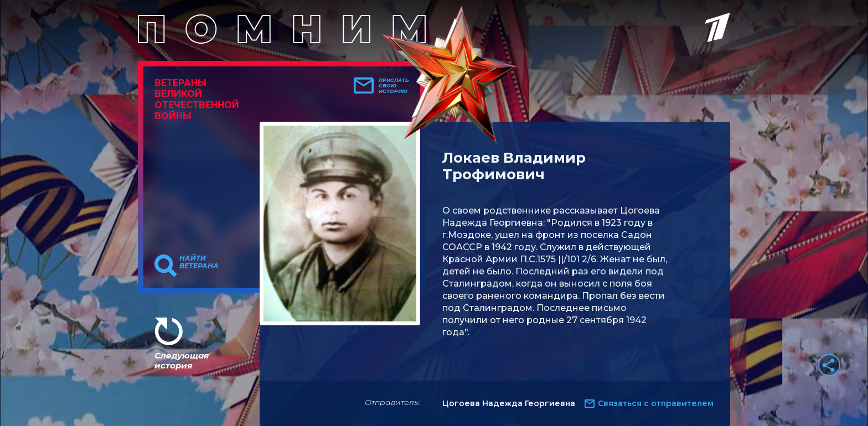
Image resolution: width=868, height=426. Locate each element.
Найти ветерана (199, 262)
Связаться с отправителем (656, 403)
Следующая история (182, 360)
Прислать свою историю (394, 86)
